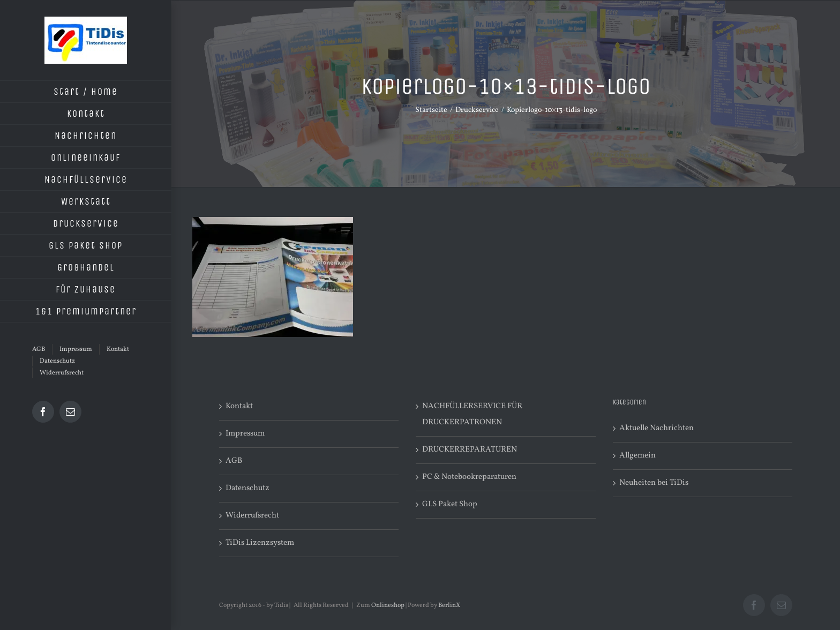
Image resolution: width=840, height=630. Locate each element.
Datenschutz (247, 488)
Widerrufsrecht (252, 516)
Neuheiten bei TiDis (654, 483)
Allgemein (637, 456)
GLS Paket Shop (450, 504)
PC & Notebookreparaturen (469, 477)
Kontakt (239, 406)
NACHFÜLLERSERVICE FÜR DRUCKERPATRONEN (472, 414)
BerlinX (449, 605)
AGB (234, 461)
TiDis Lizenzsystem (260, 543)
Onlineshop (388, 605)
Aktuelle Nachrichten (657, 428)
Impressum (245, 434)
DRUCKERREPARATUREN (470, 450)
